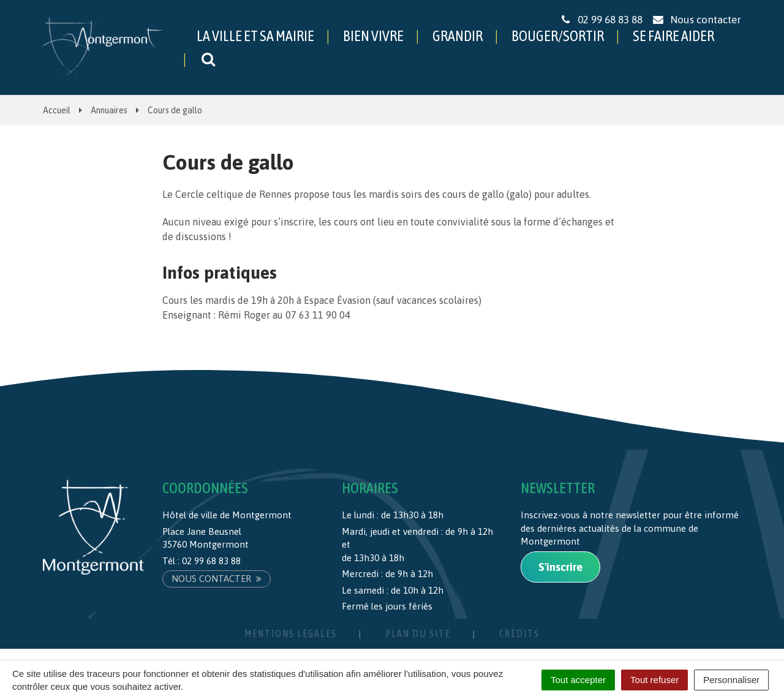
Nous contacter (217, 579)
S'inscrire (560, 567)
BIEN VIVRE (373, 36)
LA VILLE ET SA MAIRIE (255, 36)
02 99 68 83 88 (211, 561)
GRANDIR (458, 36)
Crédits (519, 633)
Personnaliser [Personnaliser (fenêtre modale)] (731, 680)
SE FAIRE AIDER (673, 36)
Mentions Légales (291, 633)
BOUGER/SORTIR (558, 36)
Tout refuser (654, 680)
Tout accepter (578, 680)
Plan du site (418, 633)
